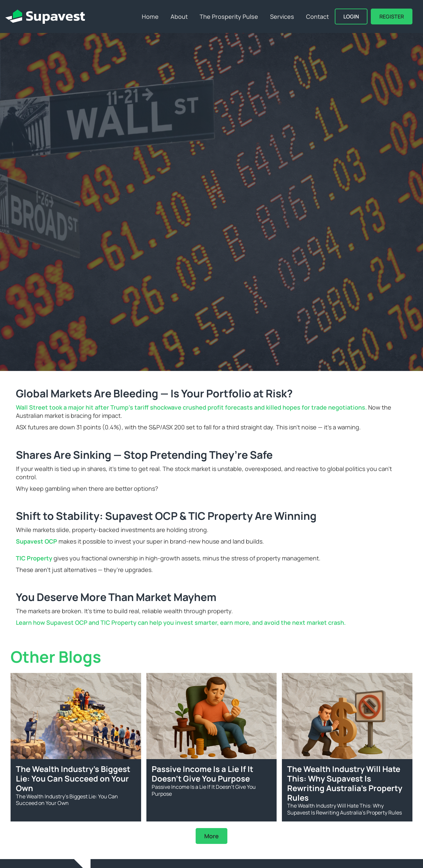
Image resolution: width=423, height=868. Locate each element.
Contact (317, 17)
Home (150, 17)
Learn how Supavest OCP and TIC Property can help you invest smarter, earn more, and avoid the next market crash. (181, 622)
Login (351, 17)
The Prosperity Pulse (229, 17)
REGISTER (392, 17)
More (211, 836)
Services (282, 17)
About (179, 17)
